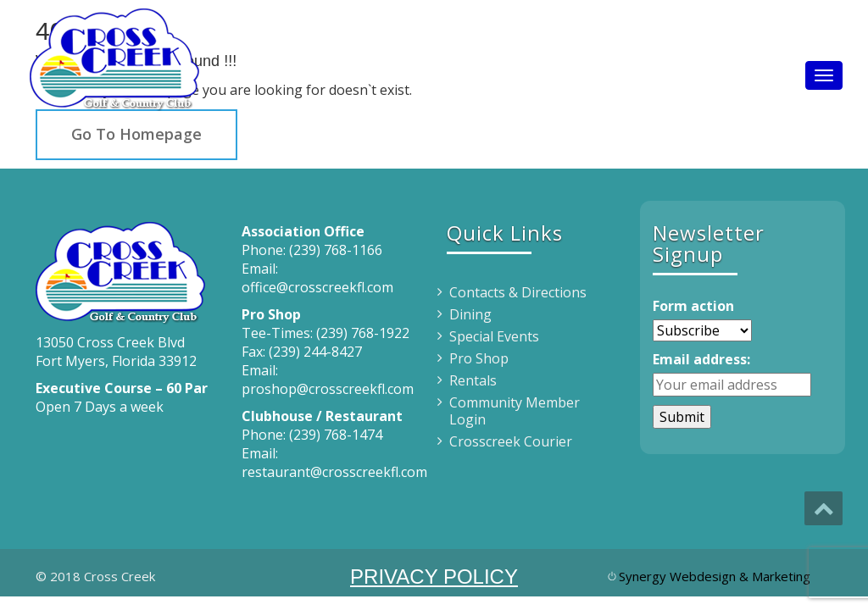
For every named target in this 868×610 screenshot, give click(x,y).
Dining (470, 314)
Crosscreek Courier (511, 441)
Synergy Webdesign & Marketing (715, 576)
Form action (693, 306)
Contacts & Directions (518, 292)
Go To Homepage (136, 134)
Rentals (473, 380)
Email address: (701, 359)
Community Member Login (515, 411)
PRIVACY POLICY (434, 577)
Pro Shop (479, 358)
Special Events (494, 336)
